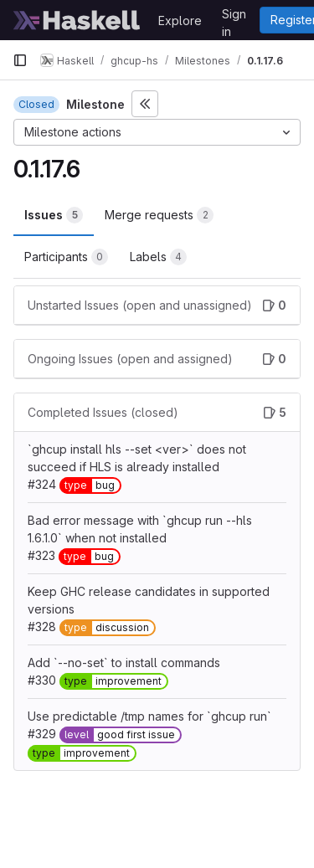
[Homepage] (77, 20)
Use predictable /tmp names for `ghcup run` (149, 716)
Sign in (234, 17)
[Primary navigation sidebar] (20, 60)
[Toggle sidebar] (145, 104)
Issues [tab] (54, 215)
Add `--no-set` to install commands (124, 663)
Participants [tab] (66, 257)
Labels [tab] (158, 257)
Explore (180, 21)
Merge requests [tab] (159, 215)
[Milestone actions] (157, 132)
